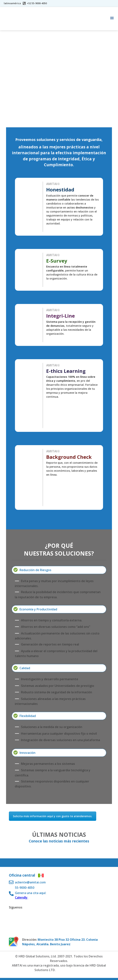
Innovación (27, 753)
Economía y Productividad (38, 609)
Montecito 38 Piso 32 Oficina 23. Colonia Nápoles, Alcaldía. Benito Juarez (60, 942)
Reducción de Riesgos (35, 570)
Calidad (25, 668)
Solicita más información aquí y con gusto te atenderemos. (53, 816)
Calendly (22, 897)
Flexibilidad (28, 716)
